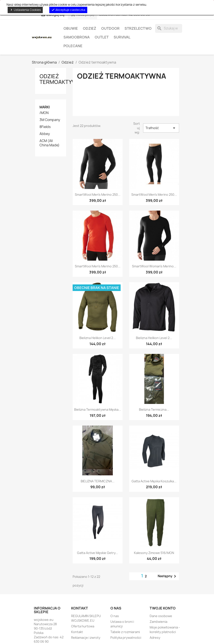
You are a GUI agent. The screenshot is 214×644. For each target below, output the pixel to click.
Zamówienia (158, 622)
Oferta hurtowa (83, 626)
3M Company (50, 120)
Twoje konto (163, 608)
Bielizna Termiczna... (154, 409)
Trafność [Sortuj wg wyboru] (161, 128)
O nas (115, 616)
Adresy (155, 638)
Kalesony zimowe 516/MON (154, 553)
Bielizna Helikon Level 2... (98, 338)
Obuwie (71, 28)
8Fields (45, 127)
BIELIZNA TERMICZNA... (98, 481)
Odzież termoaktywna (62, 79)
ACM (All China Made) (50, 143)
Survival (122, 37)
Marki (45, 107)
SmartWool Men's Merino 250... (98, 195)
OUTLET (102, 37)
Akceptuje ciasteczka (68, 10)
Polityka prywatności (126, 638)
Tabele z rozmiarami (125, 632)
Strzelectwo (138, 28)
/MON (44, 113)
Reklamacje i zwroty (86, 638)
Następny (168, 576)
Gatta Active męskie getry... (98, 553)
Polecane (73, 46)
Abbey (45, 134)
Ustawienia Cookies (25, 10)
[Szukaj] (169, 28)
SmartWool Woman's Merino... (154, 266)
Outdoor (110, 28)
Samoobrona (77, 37)
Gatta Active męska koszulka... (154, 481)
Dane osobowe (161, 616)
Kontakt (77, 632)
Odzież (90, 28)
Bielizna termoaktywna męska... (98, 409)
